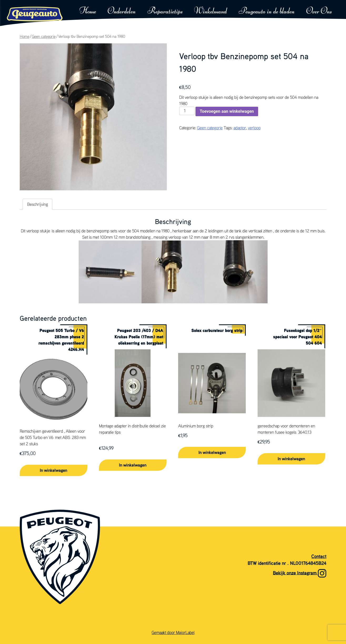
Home (88, 11)
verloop (254, 128)
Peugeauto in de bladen (267, 11)
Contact (319, 556)
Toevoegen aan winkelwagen (227, 111)
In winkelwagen (53, 470)
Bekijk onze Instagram (300, 573)
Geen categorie (44, 36)
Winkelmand (211, 11)
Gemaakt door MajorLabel (173, 632)
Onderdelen (122, 11)
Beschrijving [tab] (37, 204)
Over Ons (319, 11)
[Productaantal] (187, 111)
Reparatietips (165, 11)
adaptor (240, 128)
